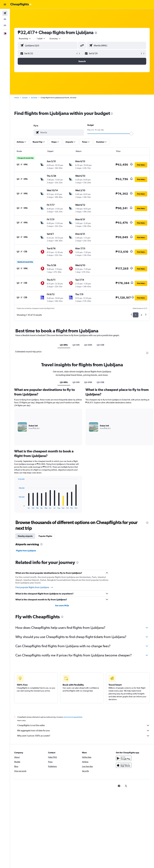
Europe (25, 98)
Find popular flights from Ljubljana (34, 587)
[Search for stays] (5, 19)
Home (17, 98)
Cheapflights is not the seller (83, 725)
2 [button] (141, 315)
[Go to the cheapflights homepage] (21, 4)
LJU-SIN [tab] (76, 345)
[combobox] (55, 39)
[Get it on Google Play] (124, 758)
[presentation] (96, 33)
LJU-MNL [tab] (64, 345)
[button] (5, 4)
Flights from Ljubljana (26, 551)
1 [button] (136, 315)
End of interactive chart (17, 507)
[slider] (131, 134)
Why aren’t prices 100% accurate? (83, 736)
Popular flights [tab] (45, 536)
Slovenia (34, 98)
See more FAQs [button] (62, 606)
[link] (119, 786)
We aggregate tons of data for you (83, 731)
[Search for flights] (5, 13)
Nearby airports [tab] (25, 536)
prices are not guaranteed (73, 717)
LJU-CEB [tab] (100, 345)
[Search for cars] (5, 25)
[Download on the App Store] (124, 765)
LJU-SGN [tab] (88, 345)
